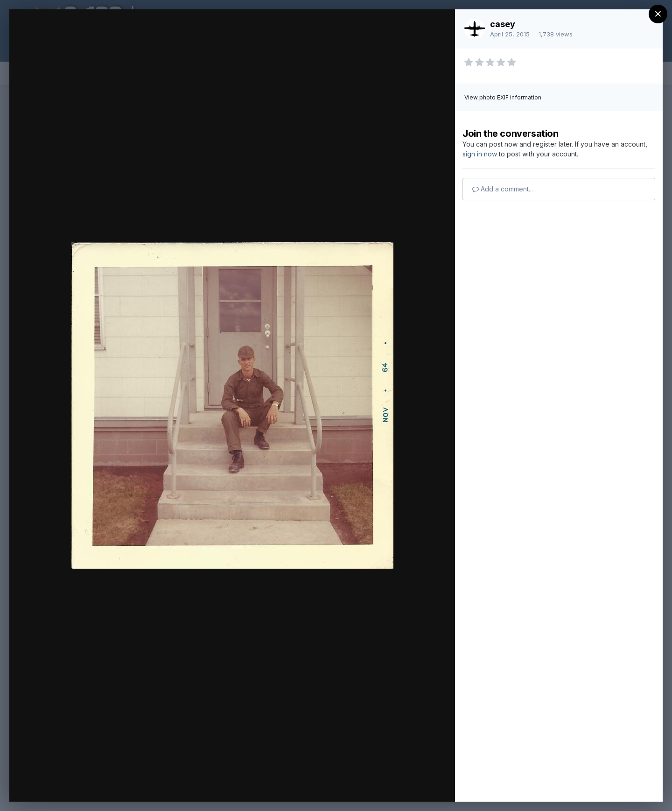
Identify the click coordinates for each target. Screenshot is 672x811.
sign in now (480, 154)
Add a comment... (503, 189)
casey (503, 24)
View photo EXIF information (503, 97)
